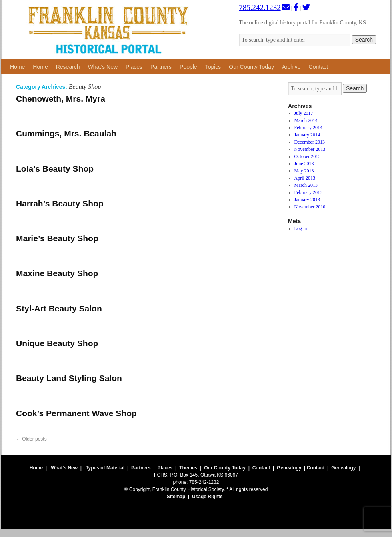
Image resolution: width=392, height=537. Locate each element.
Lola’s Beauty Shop (55, 169)
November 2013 (310, 149)
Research (68, 67)
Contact (318, 67)
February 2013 (308, 192)
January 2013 (307, 200)
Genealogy (289, 468)
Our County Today (251, 67)
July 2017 (304, 113)
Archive (291, 67)
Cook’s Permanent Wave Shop (76, 413)
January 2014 (307, 135)
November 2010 (310, 207)
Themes (188, 468)
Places (134, 67)
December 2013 (310, 142)
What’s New (103, 67)
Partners (161, 67)
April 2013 (305, 178)
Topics (213, 67)
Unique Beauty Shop (57, 343)
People (188, 67)
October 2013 (308, 156)
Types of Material (105, 468)
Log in (301, 228)
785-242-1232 (204, 482)
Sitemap (176, 497)
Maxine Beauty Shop (57, 273)
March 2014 (306, 120)
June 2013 (304, 164)
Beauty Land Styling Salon (69, 378)
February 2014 (308, 128)
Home (17, 67)
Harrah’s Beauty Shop (60, 203)
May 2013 (304, 171)
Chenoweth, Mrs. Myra (61, 99)
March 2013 (306, 185)
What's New (64, 468)
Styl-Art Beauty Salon (59, 308)
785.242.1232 (260, 7)
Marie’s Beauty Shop (57, 238)
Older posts (31, 439)
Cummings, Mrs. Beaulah (66, 133)
